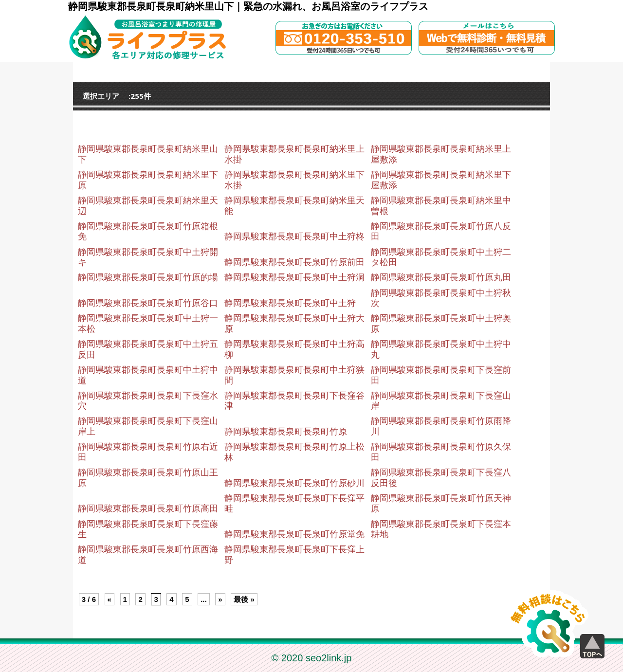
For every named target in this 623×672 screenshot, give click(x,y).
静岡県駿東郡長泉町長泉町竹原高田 (148, 509)
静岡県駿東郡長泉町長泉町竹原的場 (148, 277)
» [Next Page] (220, 599)
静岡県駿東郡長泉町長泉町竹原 (286, 432)
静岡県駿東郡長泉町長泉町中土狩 (290, 303)
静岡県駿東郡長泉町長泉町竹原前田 (294, 262)
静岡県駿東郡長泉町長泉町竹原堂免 (294, 534)
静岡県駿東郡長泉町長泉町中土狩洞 (294, 277)
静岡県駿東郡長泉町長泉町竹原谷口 (148, 303)
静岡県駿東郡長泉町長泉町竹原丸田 (441, 277)
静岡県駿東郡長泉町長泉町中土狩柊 (294, 236)
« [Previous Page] (110, 599)
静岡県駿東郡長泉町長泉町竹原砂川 (294, 483)
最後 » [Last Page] (244, 599)
